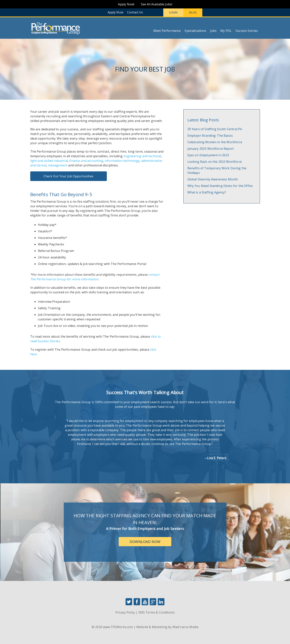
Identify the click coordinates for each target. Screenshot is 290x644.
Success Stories (247, 31)
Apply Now (115, 12)
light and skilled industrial (49, 161)
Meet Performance (167, 31)
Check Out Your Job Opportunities (68, 176)
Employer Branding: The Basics (210, 136)
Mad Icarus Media (185, 627)
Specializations (195, 31)
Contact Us (135, 12)
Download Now (145, 542)
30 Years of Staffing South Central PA (215, 129)
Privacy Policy (125, 612)
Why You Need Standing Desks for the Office (220, 186)
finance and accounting (86, 161)
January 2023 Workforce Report (211, 149)
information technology (122, 161)
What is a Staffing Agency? (207, 192)
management (58, 165)
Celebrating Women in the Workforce (215, 142)
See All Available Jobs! (157, 4)
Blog (193, 12)
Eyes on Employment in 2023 (208, 155)
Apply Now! (126, 4)
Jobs (213, 31)
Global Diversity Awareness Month (213, 179)
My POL (226, 31)
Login (173, 12)
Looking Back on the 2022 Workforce (215, 162)
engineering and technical (142, 156)
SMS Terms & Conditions (156, 612)
